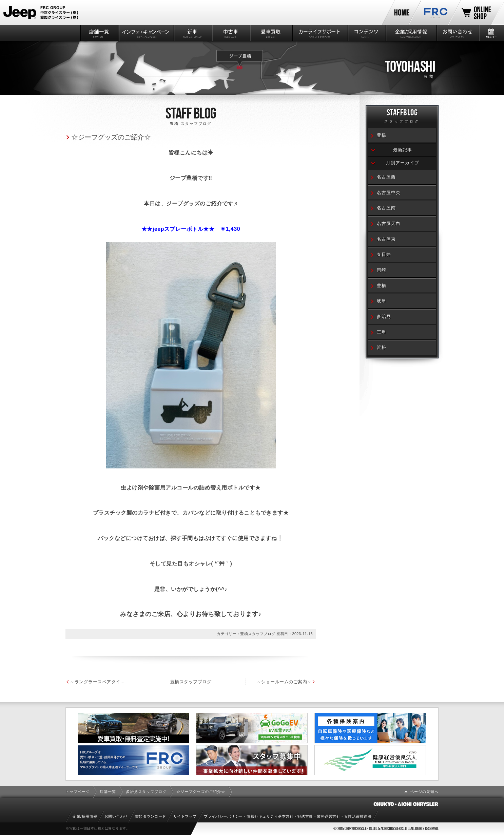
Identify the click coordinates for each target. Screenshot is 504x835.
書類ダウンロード (151, 816)
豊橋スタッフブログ (209, 682)
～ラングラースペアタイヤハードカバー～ (103, 682)
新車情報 (192, 33)
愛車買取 (271, 33)
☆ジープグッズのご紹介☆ (111, 137)
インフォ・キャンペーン (146, 33)
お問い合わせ (457, 33)
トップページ (78, 792)
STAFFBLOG (402, 117)
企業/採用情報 (411, 33)
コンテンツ (366, 33)
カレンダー (491, 33)
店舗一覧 (99, 33)
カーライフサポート (320, 33)
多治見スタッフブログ (146, 792)
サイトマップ (185, 816)
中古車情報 (231, 33)
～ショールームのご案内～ (320, 682)
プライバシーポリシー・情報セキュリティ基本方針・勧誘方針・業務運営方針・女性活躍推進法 (288, 816)
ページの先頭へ (424, 792)
